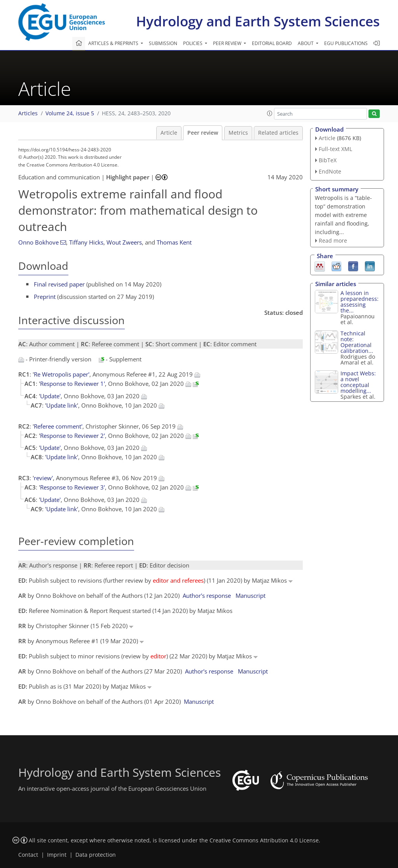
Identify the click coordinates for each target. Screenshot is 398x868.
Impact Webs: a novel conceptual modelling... (358, 382)
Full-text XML (335, 149)
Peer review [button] (228, 43)
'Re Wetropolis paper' (61, 374)
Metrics (238, 133)
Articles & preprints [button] (114, 43)
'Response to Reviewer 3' (72, 487)
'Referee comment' (58, 426)
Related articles (278, 133)
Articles (28, 113)
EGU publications (346, 43)
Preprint (45, 297)
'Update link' (62, 405)
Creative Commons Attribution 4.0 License (264, 840)
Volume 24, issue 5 (70, 113)
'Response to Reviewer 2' (72, 436)
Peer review (203, 133)
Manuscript (250, 595)
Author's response (207, 595)
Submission (163, 43)
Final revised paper (59, 284)
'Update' (50, 396)
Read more (333, 240)
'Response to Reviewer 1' (72, 384)
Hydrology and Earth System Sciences (258, 21)
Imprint (57, 855)
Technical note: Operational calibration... (357, 342)
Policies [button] (193, 43)
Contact (28, 855)
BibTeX (328, 160)
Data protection (96, 855)
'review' (43, 478)
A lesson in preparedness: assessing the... (360, 302)
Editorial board (272, 43)
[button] (270, 113)
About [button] (306, 43)
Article (169, 133)
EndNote (330, 171)
